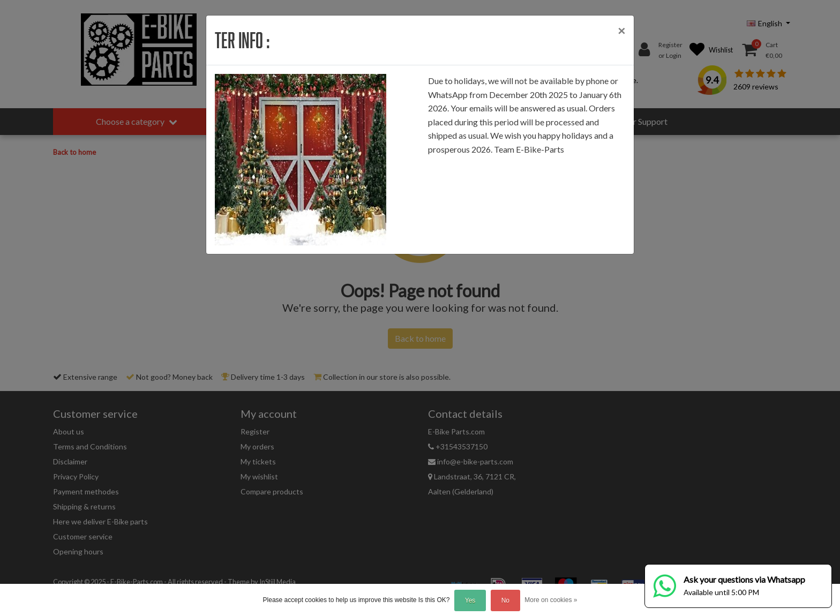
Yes (470, 600)
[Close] (621, 31)
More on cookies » (551, 600)
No (505, 600)
